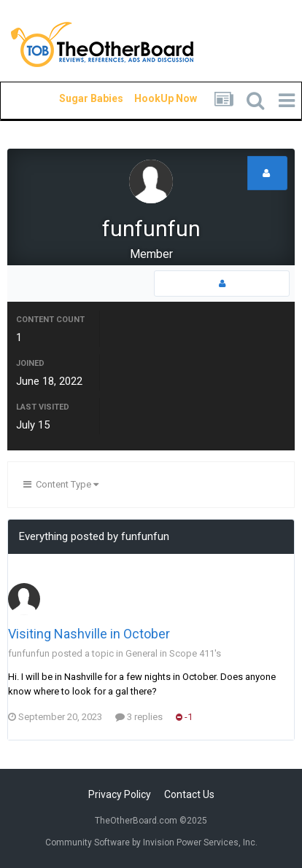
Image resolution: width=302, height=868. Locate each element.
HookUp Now (149, 98)
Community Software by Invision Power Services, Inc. (151, 842)
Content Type (61, 484)
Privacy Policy (120, 794)
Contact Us (189, 794)
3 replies (139, 717)
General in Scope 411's (173, 653)
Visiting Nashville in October (89, 634)
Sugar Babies (74, 98)
